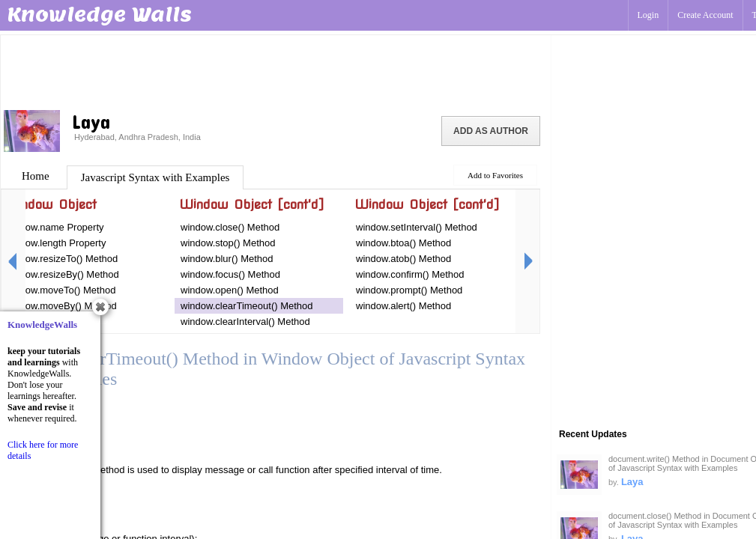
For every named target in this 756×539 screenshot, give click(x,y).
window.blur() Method (227, 259)
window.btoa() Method (403, 243)
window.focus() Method (230, 274)
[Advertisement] (276, 71)
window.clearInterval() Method (245, 322)
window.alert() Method (403, 306)
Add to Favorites (495, 175)
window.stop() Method (228, 243)
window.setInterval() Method (417, 227)
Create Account (705, 15)
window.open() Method (230, 290)
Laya (632, 482)
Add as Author (491, 131)
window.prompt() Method (409, 290)
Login (648, 15)
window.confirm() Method (410, 274)
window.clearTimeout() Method (247, 306)
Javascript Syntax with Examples (155, 177)
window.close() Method (230, 227)
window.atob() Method (403, 259)
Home (36, 176)
